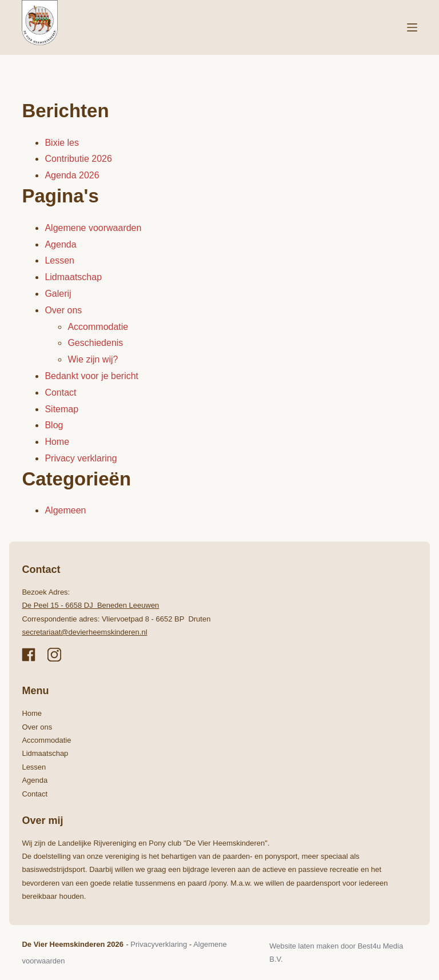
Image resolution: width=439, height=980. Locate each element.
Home (57, 442)
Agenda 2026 (72, 175)
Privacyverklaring (159, 944)
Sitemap (61, 409)
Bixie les (62, 143)
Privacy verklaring (81, 458)
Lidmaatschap (73, 277)
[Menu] (412, 27)
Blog (54, 425)
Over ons (63, 310)
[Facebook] (29, 655)
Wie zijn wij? (93, 359)
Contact (60, 393)
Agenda (60, 244)
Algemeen (65, 510)
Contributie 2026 (78, 159)
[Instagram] (54, 655)
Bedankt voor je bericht (91, 376)
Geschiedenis (95, 343)
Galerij (58, 294)
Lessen (59, 260)
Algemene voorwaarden (93, 228)
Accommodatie (98, 327)
